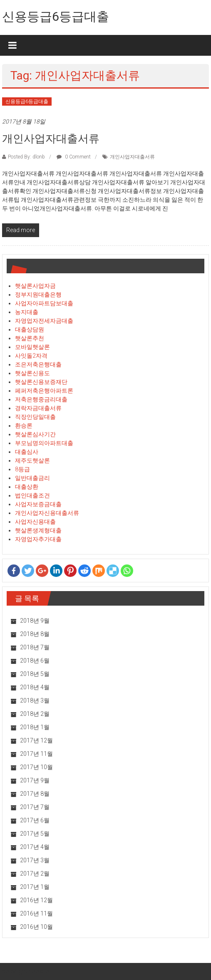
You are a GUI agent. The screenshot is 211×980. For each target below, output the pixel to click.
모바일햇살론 (32, 347)
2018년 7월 (35, 647)
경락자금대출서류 (38, 408)
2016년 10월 (36, 927)
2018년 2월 (35, 714)
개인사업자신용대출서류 (47, 513)
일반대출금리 (32, 478)
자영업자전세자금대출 (44, 321)
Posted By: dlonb (26, 157)
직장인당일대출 (35, 417)
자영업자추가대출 (38, 539)
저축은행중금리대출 (41, 399)
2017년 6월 (35, 820)
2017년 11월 (36, 754)
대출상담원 (30, 329)
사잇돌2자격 (31, 356)
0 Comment (74, 157)
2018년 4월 (35, 687)
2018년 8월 (35, 634)
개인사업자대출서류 (51, 139)
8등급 (22, 469)
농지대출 (27, 312)
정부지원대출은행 (38, 294)
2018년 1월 (35, 727)
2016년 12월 (36, 900)
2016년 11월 (36, 913)
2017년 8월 (35, 794)
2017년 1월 (35, 887)
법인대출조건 (32, 495)
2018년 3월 (35, 700)
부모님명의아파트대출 (44, 443)
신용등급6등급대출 (56, 16)
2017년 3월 (35, 860)
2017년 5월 (35, 834)
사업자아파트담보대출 (44, 303)
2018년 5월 (35, 674)
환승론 (24, 426)
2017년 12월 (36, 740)
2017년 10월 (36, 767)
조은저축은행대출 (38, 364)
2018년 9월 (35, 621)
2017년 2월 (35, 874)
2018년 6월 (35, 661)
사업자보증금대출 (38, 504)
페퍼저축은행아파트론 (44, 391)
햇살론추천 (30, 338)
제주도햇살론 (32, 460)
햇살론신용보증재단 (41, 382)
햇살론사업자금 (35, 286)
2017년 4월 (35, 847)
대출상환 (27, 487)
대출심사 (27, 452)
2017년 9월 (35, 780)
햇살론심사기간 (35, 434)
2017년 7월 (35, 807)
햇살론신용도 (32, 373)
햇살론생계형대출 (38, 530)
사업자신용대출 (35, 522)
